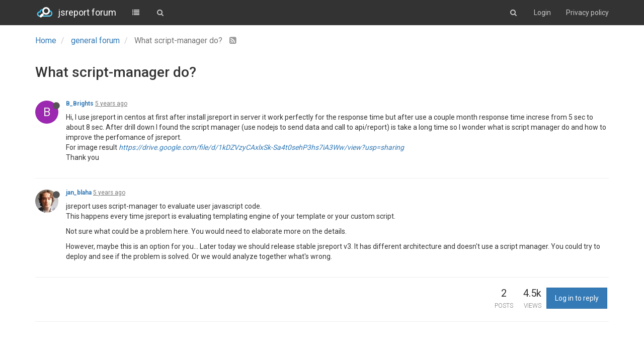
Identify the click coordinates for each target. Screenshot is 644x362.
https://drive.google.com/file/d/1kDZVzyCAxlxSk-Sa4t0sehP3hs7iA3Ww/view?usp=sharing (261, 147)
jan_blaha (79, 193)
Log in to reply (577, 298)
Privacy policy (587, 13)
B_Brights (80, 104)
